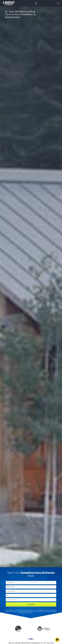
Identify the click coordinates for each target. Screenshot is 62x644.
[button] (57, 640)
